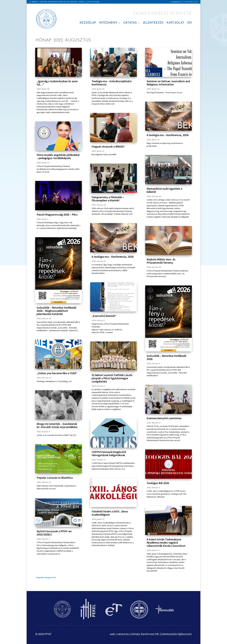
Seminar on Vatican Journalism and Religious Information (168, 83)
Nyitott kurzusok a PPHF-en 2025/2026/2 (54, 533)
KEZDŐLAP (88, 23)
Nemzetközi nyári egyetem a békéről (164, 190)
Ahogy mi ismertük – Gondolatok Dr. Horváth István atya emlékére (57, 425)
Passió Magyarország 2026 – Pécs (57, 214)
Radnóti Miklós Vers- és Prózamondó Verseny (161, 261)
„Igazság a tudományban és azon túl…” (57, 83)
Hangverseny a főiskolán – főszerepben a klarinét (108, 199)
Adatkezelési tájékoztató (176, 634)
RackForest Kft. (150, 634)
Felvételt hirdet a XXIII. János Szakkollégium (110, 513)
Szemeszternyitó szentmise (164, 418)
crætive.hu (122, 634)
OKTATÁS (130, 23)
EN (190, 23)
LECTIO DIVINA (93, 2)
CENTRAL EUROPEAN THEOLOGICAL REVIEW (58, 2)
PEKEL (82, 2)
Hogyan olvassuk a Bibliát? (108, 146)
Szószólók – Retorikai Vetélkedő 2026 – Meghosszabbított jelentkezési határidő (56, 311)
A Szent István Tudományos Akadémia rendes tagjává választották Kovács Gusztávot (166, 542)
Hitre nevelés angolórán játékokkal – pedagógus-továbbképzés (58, 156)
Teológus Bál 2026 (158, 483)
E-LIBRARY (33, 2)
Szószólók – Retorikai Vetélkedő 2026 (166, 357)
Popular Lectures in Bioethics (55, 478)
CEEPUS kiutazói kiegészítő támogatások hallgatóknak (109, 453)
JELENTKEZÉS (153, 23)
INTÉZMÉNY (108, 23)
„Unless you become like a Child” (57, 373)
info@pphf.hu (176, 2)
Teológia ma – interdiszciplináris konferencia (112, 83)
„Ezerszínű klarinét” (104, 316)
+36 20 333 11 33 (191, 2)
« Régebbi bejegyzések (46, 577)
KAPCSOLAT (175, 23)
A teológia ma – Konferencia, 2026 (113, 257)
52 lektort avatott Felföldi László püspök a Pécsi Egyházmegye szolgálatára (112, 378)
